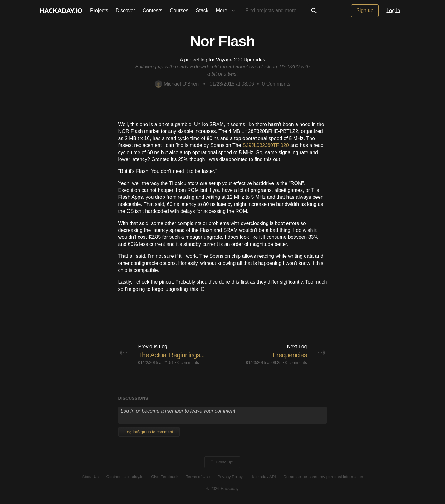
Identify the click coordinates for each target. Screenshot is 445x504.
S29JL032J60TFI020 (266, 145)
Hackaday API (263, 477)
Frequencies (290, 355)
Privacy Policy (230, 477)
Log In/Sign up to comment (149, 432)
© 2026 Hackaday (222, 489)
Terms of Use (198, 477)
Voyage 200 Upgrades (241, 60)
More (227, 11)
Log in (393, 10)
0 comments (188, 362)
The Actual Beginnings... (171, 355)
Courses (179, 10)
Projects (99, 10)
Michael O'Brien (177, 84)
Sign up (365, 10)
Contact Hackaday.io (125, 477)
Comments (276, 84)
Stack (202, 10)
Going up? (222, 462)
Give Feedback (165, 477)
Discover (125, 10)
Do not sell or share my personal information (323, 477)
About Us (90, 477)
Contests (152, 10)
